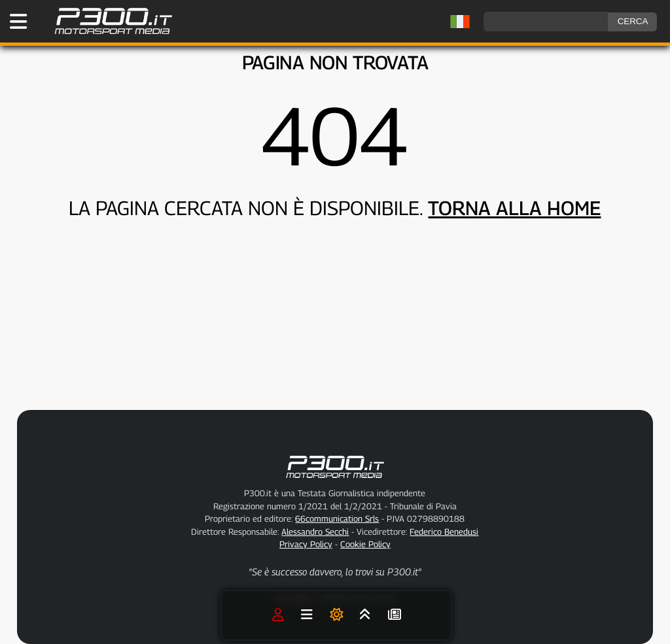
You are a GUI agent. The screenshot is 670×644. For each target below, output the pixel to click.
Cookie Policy (365, 544)
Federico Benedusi (444, 532)
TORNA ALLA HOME (514, 208)
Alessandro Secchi (315, 532)
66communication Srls (337, 518)
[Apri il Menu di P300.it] (18, 22)
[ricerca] (546, 22)
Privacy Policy (306, 544)
